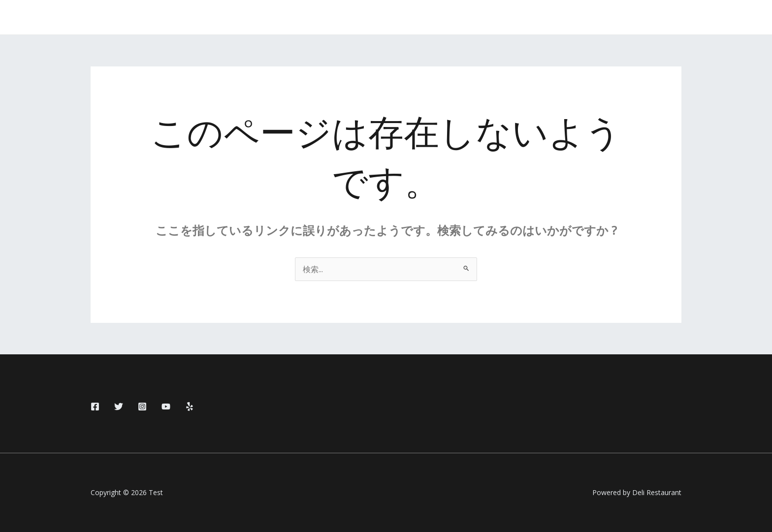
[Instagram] (142, 407)
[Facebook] (95, 407)
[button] (645, 17)
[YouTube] (166, 407)
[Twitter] (119, 407)
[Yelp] (190, 407)
